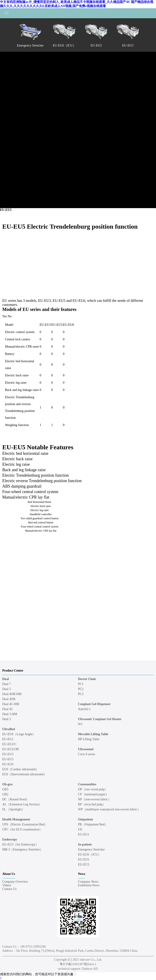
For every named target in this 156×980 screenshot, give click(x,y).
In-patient (85, 844)
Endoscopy (10, 839)
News (82, 874)
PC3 (81, 694)
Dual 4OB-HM (12, 694)
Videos (7, 885)
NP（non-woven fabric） (95, 799)
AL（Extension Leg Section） (22, 804)
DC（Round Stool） (16, 799)
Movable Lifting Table (93, 734)
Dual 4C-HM (11, 704)
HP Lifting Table (89, 739)
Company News (88, 882)
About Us (9, 874)
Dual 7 (7, 684)
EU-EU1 (8, 739)
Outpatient (86, 819)
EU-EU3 (8, 754)
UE (80, 829)
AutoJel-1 (84, 709)
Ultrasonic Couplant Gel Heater (100, 719)
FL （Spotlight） (14, 809)
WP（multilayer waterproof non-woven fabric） (109, 809)
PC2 (81, 689)
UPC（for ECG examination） (22, 829)
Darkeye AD (90, 969)
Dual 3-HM (10, 714)
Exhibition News (89, 885)
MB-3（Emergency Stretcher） (23, 849)
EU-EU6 (8, 764)
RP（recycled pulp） (92, 804)
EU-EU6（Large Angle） (19, 734)
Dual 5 (7, 689)
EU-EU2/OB (10, 749)
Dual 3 (7, 719)
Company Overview (15, 882)
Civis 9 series (87, 754)
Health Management (16, 819)
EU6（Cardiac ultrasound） (20, 769)
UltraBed (9, 729)
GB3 (5, 789)
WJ (80, 724)
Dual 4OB (9, 699)
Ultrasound (86, 749)
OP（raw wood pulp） (93, 789)
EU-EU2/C (9, 744)
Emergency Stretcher (92, 849)
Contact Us (9, 889)
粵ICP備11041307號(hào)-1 (78, 964)
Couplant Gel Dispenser (94, 704)
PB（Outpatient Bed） (93, 824)
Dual (6, 679)
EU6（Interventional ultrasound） (24, 774)
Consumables (87, 784)
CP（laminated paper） (93, 794)
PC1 (81, 684)
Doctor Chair (87, 679)
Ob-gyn (7, 784)
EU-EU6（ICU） (90, 855)
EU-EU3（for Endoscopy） (20, 844)
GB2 (5, 794)
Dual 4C (8, 709)
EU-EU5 (8, 759)
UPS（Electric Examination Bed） (25, 824)
